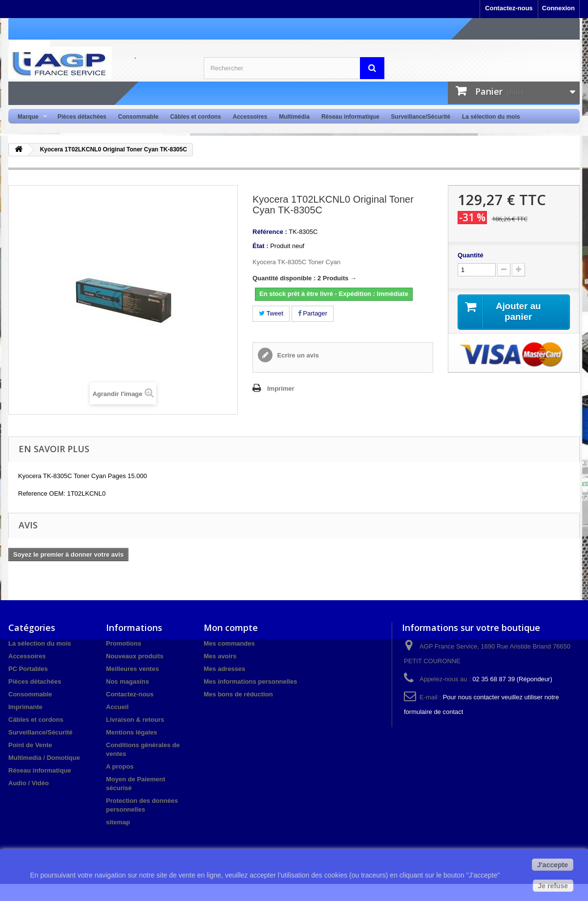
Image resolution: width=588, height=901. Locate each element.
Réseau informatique (350, 117)
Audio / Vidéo (29, 783)
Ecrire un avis (297, 355)
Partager (313, 313)
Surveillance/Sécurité (421, 117)
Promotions (124, 643)
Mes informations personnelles (250, 681)
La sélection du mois (491, 117)
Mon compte (231, 628)
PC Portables (28, 669)
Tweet (271, 313)
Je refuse (553, 886)
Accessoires (250, 117)
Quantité (471, 255)
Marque (30, 117)
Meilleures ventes (132, 669)
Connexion (558, 8)
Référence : (270, 232)
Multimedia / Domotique (44, 758)
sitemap (118, 822)
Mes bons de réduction (238, 694)
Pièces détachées (82, 117)
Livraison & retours (135, 720)
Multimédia (294, 117)
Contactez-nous (509, 8)
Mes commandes (229, 643)
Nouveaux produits (135, 656)
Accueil (117, 707)
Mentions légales (132, 732)
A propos (120, 766)
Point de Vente (30, 745)
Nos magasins (127, 681)
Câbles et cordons (195, 117)
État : (261, 246)
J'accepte (553, 865)
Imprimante (25, 707)
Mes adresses (224, 669)
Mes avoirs (220, 656)
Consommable (138, 117)
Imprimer (281, 388)
